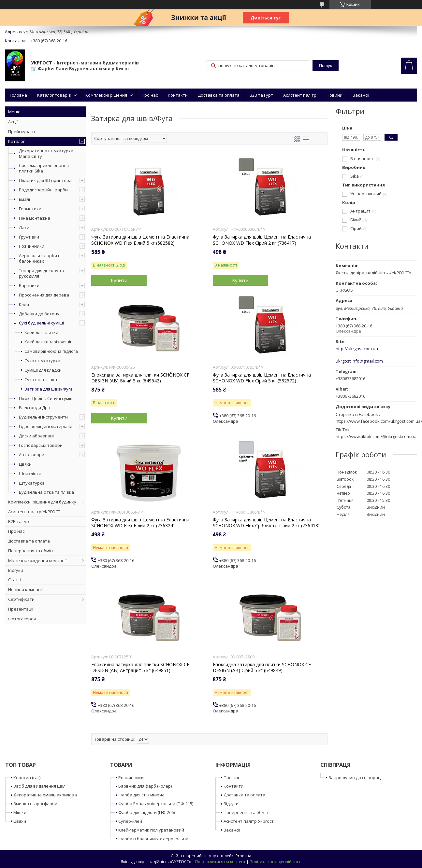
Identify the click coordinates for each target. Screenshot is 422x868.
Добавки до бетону (39, 314)
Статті (15, 580)
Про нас (150, 95)
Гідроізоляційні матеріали (46, 426)
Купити (119, 280)
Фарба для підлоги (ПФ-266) (146, 812)
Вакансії (361, 95)
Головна (18, 95)
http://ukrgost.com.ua (357, 349)
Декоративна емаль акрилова (45, 795)
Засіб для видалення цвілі (40, 786)
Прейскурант (22, 131)
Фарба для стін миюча (141, 795)
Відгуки (16, 570)
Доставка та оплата (219, 95)
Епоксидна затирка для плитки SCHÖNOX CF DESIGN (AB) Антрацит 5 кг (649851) (140, 668)
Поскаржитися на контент (220, 862)
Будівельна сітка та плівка (46, 492)
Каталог (16, 141)
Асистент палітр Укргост (249, 821)
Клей (24, 304)
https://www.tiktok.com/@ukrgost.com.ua (376, 436)
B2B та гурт (20, 521)
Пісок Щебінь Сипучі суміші (47, 398)
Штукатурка (32, 483)
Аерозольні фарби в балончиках (40, 258)
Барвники (29, 285)
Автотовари (32, 455)
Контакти (178, 95)
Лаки (24, 227)
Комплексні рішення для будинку (42, 502)
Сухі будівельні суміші (41, 323)
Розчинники (32, 246)
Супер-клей (130, 821)
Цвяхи (25, 464)
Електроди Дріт (35, 407)
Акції (13, 122)
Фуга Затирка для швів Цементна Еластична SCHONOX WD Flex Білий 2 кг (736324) (140, 523)
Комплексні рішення (106, 95)
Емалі (24, 199)
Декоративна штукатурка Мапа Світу (46, 153)
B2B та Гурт (261, 95)
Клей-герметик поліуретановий (151, 830)
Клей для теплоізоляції (48, 342)
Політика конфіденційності (276, 862)
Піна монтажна (35, 218)
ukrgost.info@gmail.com (359, 361)
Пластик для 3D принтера (45, 180)
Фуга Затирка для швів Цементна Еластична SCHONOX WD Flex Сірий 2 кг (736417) (262, 240)
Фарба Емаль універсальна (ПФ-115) (156, 804)
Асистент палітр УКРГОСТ (34, 512)
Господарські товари (41, 445)
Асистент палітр (300, 95)
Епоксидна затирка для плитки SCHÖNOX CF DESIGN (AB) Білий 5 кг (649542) (140, 378)
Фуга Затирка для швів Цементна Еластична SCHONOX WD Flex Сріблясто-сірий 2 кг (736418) (266, 523)
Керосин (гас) (27, 778)
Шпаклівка (30, 474)
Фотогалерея (22, 619)
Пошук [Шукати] (325, 66)
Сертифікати (21, 599)
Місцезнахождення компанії (37, 560)
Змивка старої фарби (35, 804)
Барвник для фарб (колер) (145, 786)
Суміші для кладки (43, 370)
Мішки (20, 812)
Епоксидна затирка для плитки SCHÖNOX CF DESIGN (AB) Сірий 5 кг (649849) (262, 668)
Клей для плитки (41, 332)
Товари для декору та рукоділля (42, 273)
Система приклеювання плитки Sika (44, 168)
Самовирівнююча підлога (51, 351)
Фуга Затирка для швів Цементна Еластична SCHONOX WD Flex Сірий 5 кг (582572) (262, 378)
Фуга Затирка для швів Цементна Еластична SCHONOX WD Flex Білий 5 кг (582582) (140, 240)
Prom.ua (243, 856)
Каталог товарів (54, 95)
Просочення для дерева (44, 295)
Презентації (21, 609)
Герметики (30, 209)
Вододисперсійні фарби (43, 190)
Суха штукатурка (42, 361)
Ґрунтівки (29, 237)
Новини (335, 95)
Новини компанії (25, 589)
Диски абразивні (36, 436)
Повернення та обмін (30, 551)
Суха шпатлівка (41, 380)
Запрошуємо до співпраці (355, 778)
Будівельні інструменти (43, 417)
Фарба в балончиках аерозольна (153, 839)
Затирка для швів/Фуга (49, 389)
